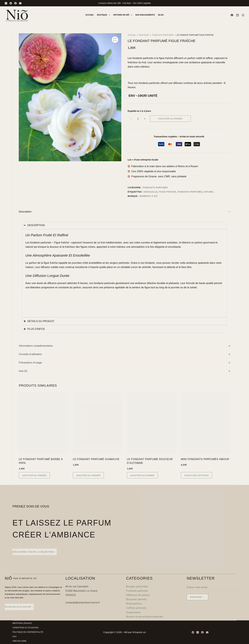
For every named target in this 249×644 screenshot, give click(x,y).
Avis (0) (124, 371)
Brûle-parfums (134, 604)
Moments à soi (149, 196)
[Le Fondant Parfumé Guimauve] (98, 423)
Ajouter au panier (170, 119)
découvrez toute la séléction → (35, 552)
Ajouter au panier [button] (34, 475)
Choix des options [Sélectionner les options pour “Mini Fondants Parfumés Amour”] (196, 475)
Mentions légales (22, 623)
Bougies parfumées (137, 587)
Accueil (90, 15)
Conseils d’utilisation (124, 354)
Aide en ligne (19, 641)
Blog (161, 15)
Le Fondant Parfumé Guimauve (96, 459)
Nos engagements (145, 15)
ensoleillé (151, 192)
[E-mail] (20, 3)
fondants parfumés (190, 192)
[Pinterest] (11, 3)
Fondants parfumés (155, 188)
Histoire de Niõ (123, 15)
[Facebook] (15, 3)
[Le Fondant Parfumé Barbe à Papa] (43, 423)
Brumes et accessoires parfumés (145, 617)
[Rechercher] (243, 15)
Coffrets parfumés (136, 608)
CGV (14, 637)
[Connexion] (232, 15)
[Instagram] (6, 3)
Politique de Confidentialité (28, 632)
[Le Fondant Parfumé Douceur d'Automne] (151, 423)
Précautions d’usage (124, 363)
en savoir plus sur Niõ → (19, 607)
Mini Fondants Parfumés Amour (205, 459)
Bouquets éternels (136, 599)
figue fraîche (167, 192)
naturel (209, 192)
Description (124, 212)
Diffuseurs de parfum (138, 595)
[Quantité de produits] (138, 119)
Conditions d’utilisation (25, 628)
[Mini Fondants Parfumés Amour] (205, 423)
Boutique (104, 15)
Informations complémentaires (124, 346)
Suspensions (134, 612)
